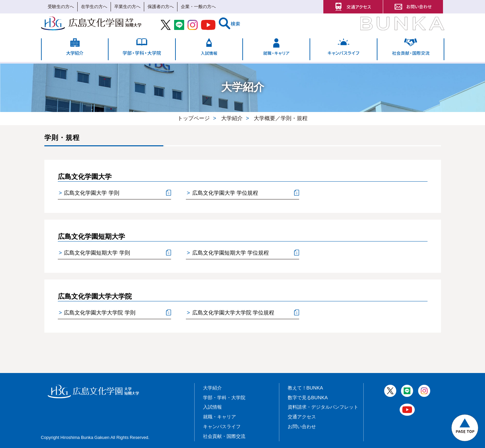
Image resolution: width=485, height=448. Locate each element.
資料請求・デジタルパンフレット (323, 407)
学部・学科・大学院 (224, 398)
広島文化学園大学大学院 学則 (97, 313)
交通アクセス (302, 417)
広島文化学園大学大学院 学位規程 (231, 313)
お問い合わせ (302, 426)
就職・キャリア (219, 417)
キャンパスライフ (222, 426)
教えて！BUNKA (306, 388)
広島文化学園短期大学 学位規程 (228, 253)
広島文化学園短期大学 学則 (94, 253)
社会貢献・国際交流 (224, 436)
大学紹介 (212, 388)
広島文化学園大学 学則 (89, 193)
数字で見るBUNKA (308, 398)
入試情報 (212, 407)
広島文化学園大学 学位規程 (223, 193)
